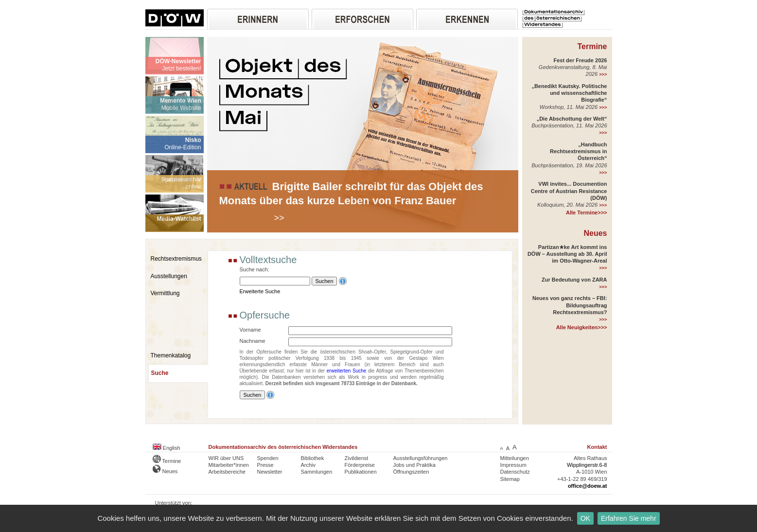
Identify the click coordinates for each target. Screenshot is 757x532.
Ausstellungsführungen (421, 458)
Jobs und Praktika (414, 465)
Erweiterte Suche (260, 291)
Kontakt (597, 447)
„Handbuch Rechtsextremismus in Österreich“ (578, 151)
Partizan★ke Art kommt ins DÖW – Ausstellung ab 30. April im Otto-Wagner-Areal (567, 254)
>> (279, 218)
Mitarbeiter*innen (229, 465)
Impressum (513, 465)
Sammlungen (317, 472)
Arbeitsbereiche (227, 472)
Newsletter (270, 472)
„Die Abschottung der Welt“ (572, 119)
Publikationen (361, 472)
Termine (592, 46)
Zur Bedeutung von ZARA (574, 280)
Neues (595, 233)
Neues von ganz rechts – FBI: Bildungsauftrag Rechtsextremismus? (570, 305)
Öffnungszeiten (411, 472)
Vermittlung (165, 293)
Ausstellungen (169, 276)
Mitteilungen (515, 458)
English (167, 448)
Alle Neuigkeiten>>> (582, 327)
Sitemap (510, 479)
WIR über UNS (226, 458)
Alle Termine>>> (586, 213)
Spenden (268, 458)
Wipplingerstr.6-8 (587, 465)
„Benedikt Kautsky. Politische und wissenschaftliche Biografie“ (569, 93)
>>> (603, 74)
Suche (160, 373)
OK (585, 518)
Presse (265, 465)
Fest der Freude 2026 (580, 60)
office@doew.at (588, 486)
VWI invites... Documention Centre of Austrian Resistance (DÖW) (569, 191)
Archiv (308, 465)
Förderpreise (360, 465)
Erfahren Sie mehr (629, 518)
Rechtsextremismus (176, 259)
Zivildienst (357, 458)
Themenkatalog (171, 355)
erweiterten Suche (347, 371)
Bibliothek (313, 458)
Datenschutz (515, 472)
